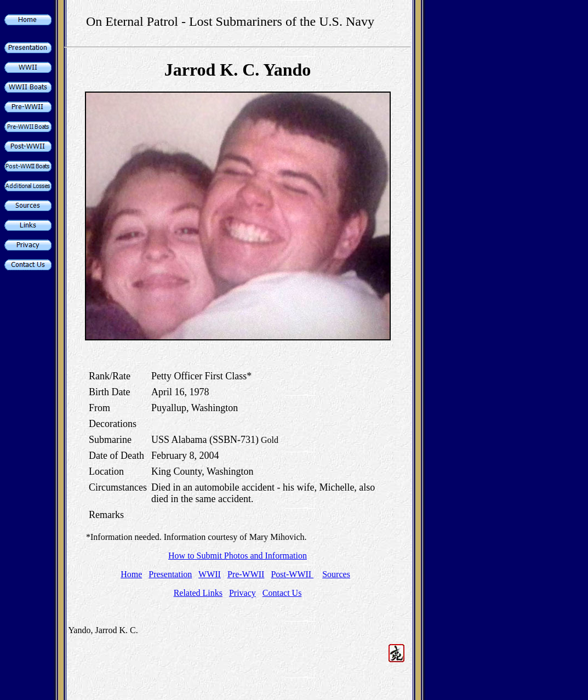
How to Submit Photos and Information (238, 556)
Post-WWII (292, 574)
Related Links (198, 593)
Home (131, 574)
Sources (336, 574)
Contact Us (282, 593)
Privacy (242, 593)
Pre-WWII (246, 574)
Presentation (170, 574)
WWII (210, 574)
